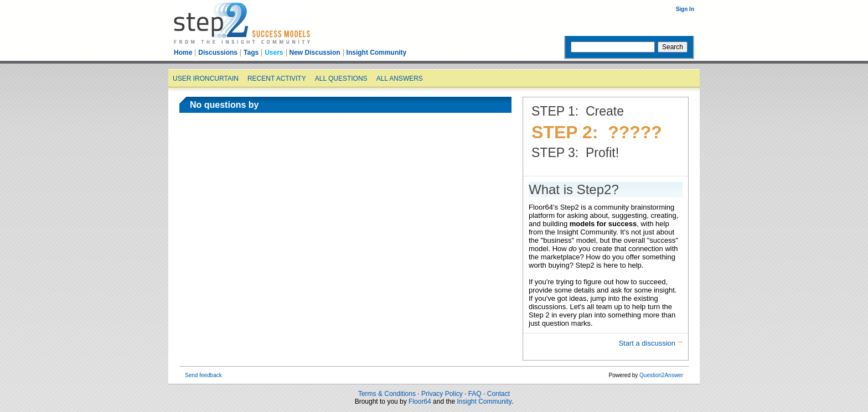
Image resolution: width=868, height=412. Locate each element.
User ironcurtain (206, 79)
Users (274, 53)
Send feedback (203, 375)
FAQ (475, 394)
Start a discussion (648, 343)
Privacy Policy (442, 394)
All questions (341, 79)
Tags (251, 53)
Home (183, 53)
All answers (400, 79)
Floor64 (420, 401)
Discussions (218, 53)
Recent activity (277, 79)
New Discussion (315, 53)
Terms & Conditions (387, 394)
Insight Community (377, 53)
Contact (498, 394)
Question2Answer (661, 375)
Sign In (685, 9)
